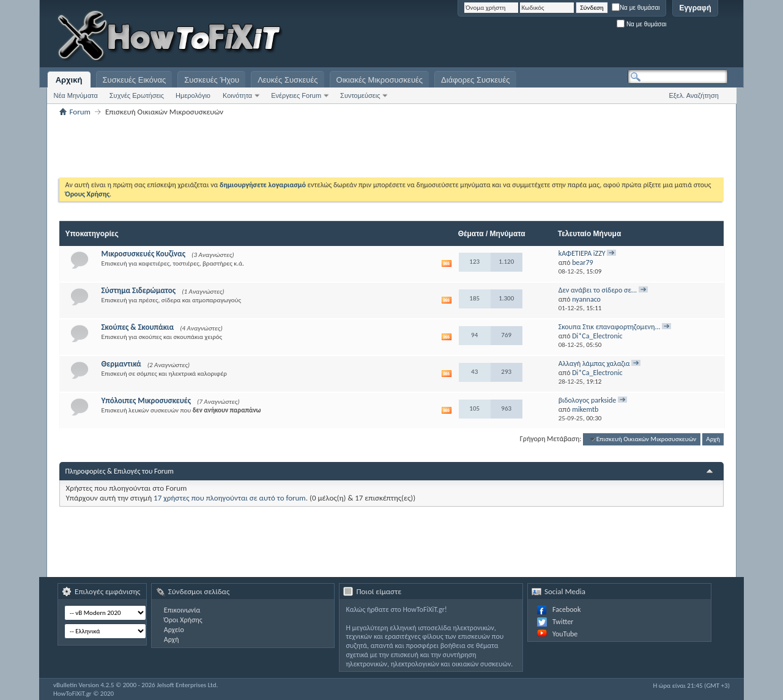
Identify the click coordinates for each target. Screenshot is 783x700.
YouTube (565, 634)
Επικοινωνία (182, 610)
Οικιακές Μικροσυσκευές (380, 80)
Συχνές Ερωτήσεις (137, 95)
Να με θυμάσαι (636, 8)
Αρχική (69, 80)
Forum (80, 112)
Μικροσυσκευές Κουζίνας (144, 254)
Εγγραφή (695, 8)
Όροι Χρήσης (183, 620)
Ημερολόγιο (193, 95)
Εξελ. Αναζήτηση (694, 95)
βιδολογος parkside (588, 400)
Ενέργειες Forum (296, 95)
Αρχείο (174, 630)
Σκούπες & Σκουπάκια (138, 327)
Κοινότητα (237, 95)
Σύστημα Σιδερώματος (139, 290)
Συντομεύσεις (360, 95)
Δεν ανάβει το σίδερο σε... (598, 290)
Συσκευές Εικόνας (135, 80)
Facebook (566, 609)
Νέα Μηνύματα (76, 95)
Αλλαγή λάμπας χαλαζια (594, 363)
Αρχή (713, 439)
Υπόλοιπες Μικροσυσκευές (146, 400)
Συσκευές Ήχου (212, 80)
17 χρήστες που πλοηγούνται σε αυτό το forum (230, 498)
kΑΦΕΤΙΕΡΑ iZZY (582, 253)
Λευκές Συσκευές (288, 80)
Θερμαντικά (121, 364)
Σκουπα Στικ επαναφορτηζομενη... (610, 327)
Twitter (563, 622)
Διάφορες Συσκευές (475, 80)
